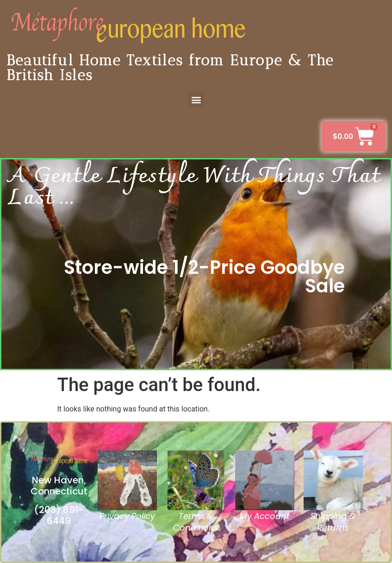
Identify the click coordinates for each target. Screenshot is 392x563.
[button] (196, 99)
